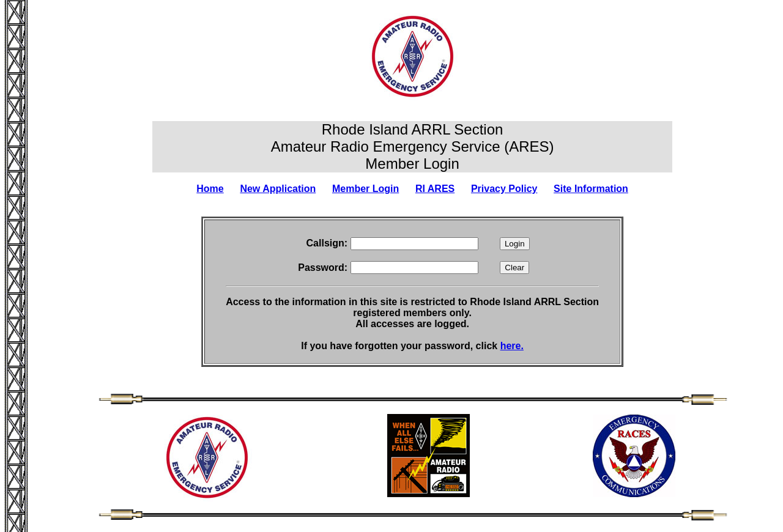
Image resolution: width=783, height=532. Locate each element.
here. (512, 346)
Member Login (366, 189)
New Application (278, 189)
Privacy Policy (504, 189)
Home (210, 189)
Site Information (591, 189)
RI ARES (435, 189)
